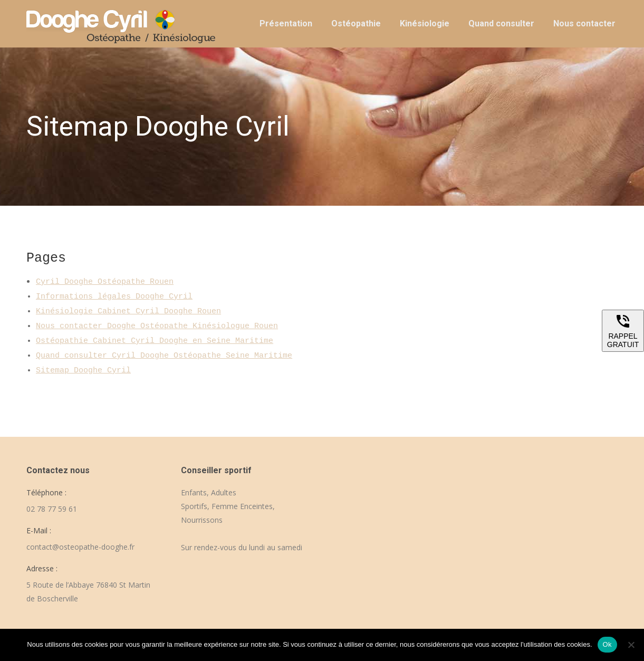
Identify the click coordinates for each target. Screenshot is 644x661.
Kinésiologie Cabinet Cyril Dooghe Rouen (128, 312)
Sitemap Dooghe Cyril (83, 371)
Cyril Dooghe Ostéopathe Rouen (105, 282)
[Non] (631, 645)
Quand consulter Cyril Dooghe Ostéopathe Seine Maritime (164, 356)
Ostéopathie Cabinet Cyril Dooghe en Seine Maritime (155, 341)
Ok (607, 644)
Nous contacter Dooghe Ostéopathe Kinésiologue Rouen (157, 326)
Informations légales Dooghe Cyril (114, 297)
